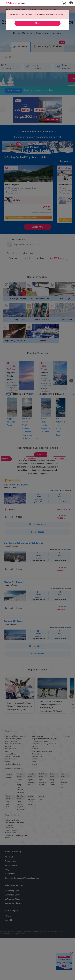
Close (37, 23)
